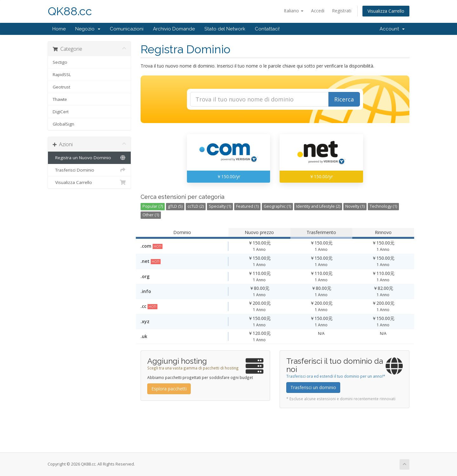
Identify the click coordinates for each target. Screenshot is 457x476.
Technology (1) (383, 206)
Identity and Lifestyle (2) (318, 206)
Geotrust (61, 87)
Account (392, 29)
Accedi (318, 11)
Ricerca (344, 99)
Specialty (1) (220, 206)
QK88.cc (70, 11)
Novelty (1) (355, 206)
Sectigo (60, 62)
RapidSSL (62, 75)
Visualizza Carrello (386, 11)
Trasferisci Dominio (89, 170)
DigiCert (61, 112)
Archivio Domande (174, 29)
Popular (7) (153, 206)
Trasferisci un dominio (313, 387)
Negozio (88, 29)
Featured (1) (247, 206)
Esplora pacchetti (169, 389)
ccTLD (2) (196, 206)
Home (59, 29)
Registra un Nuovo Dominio (89, 158)
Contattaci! (267, 29)
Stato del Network (225, 29)
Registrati (342, 11)
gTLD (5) (175, 206)
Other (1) (151, 215)
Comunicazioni (127, 29)
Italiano (294, 11)
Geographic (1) (277, 206)
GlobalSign (63, 124)
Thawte (60, 99)
